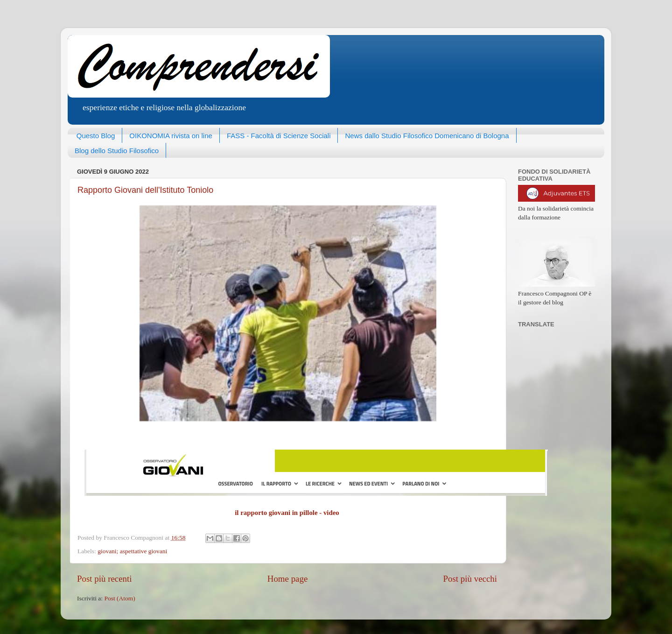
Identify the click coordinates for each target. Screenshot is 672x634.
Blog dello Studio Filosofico (117, 151)
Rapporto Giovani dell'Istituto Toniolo (145, 190)
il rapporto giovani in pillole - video (287, 513)
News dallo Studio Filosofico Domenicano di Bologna (427, 136)
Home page (288, 579)
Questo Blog (96, 136)
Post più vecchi (470, 579)
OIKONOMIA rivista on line (171, 136)
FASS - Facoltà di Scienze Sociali (279, 136)
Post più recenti (105, 579)
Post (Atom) (119, 598)
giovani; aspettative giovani (132, 551)
